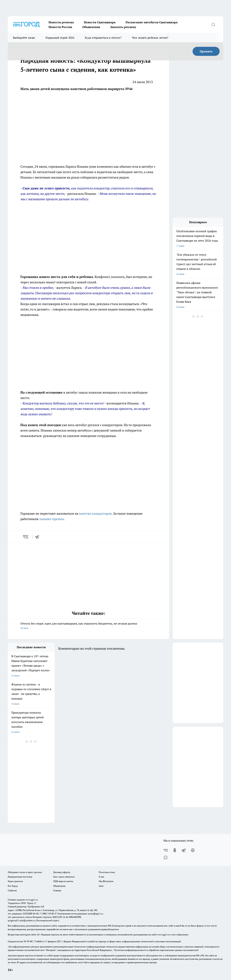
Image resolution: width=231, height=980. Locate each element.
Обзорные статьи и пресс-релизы (25, 872)
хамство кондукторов (95, 513)
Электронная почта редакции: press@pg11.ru (80, 914)
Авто (101, 886)
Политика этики (107, 872)
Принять (206, 51)
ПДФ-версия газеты (63, 881)
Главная (57, 890)
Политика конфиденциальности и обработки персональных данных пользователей (156, 950)
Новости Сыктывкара (100, 22)
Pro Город (13, 886)
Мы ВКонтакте (106, 881)
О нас (102, 877)
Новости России (60, 27)
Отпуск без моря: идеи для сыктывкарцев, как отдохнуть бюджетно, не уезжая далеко (88, 626)
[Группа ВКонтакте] (166, 850)
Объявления (91, 27)
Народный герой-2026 (60, 38)
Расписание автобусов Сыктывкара (152, 22)
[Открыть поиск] (213, 25)
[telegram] (38, 537)
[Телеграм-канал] (184, 850)
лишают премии (52, 519)
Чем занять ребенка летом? (150, 38)
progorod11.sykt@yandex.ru (22, 920)
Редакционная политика (20, 877)
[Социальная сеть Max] (166, 857)
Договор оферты (62, 872)
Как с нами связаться (64, 877)
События (12, 890)
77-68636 (38, 941)
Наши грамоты (15, 881)
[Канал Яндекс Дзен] (193, 850)
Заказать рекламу (123, 27)
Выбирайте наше (24, 38)
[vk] (26, 537)
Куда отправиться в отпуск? (103, 38)
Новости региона (61, 22)
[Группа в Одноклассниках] (175, 850)
